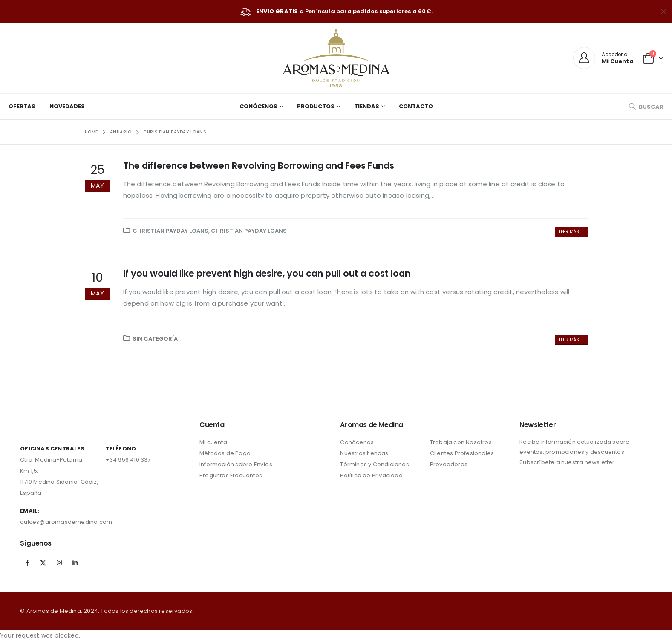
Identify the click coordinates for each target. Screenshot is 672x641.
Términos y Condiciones (374, 464)
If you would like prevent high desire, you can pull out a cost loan (267, 273)
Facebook (27, 563)
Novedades (67, 106)
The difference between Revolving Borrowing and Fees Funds (259, 166)
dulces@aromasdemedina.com (66, 522)
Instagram (59, 563)
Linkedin (75, 563)
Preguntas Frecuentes (231, 475)
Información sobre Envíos (236, 464)
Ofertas (22, 106)
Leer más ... (571, 232)
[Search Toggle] (646, 107)
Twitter (43, 563)
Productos (316, 106)
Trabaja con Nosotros (461, 442)
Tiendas (367, 106)
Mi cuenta (213, 442)
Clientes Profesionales (462, 453)
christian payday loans (170, 231)
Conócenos (258, 106)
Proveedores (449, 464)
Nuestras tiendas (364, 453)
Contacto (416, 106)
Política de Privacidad (371, 475)
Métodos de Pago (225, 453)
